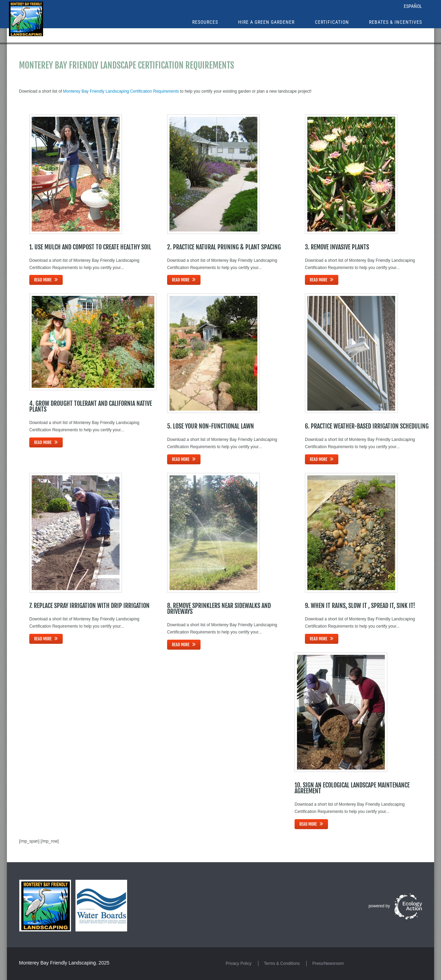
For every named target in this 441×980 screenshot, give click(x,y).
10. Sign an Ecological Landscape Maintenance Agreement (352, 788)
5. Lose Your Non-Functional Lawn (211, 426)
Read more (43, 280)
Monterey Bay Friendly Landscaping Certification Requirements (121, 91)
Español (413, 6)
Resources (205, 22)
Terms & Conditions (282, 963)
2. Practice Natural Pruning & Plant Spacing (224, 247)
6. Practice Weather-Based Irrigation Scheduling (367, 426)
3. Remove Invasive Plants (337, 247)
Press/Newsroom (328, 963)
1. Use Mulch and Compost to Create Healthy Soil (90, 247)
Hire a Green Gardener (266, 22)
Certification (332, 22)
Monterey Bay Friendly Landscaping (57, 963)
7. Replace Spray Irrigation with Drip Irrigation (89, 606)
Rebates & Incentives (396, 22)
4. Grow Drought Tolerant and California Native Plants (91, 406)
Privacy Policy (239, 963)
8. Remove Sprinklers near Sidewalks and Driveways (219, 608)
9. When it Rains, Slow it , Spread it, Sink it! (360, 606)
